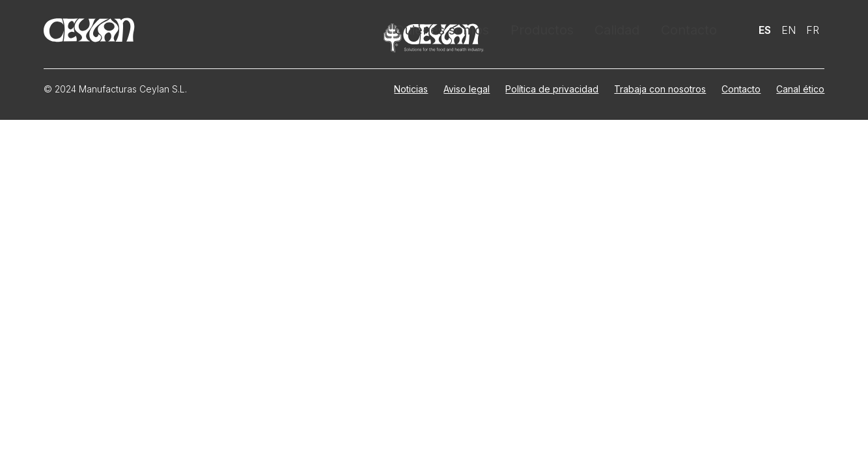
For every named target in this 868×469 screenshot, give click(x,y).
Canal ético (800, 89)
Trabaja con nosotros (660, 89)
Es (765, 29)
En (789, 29)
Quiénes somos (449, 29)
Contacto (689, 29)
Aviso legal (467, 89)
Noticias (411, 89)
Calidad (618, 29)
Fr (813, 29)
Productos (543, 29)
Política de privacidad (552, 89)
